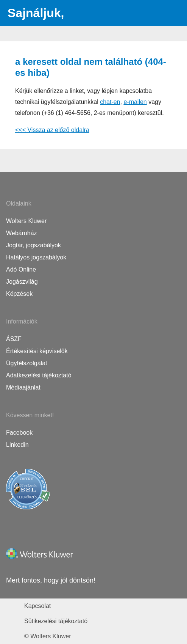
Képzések (19, 294)
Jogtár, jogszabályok (34, 245)
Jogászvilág (22, 282)
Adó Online (21, 269)
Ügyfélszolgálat (27, 363)
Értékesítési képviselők (37, 351)
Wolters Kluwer (26, 221)
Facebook (19, 433)
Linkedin (17, 445)
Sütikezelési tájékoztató (56, 621)
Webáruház (22, 233)
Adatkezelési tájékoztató (39, 375)
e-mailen (135, 102)
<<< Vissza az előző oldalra (52, 130)
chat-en (110, 102)
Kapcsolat (37, 606)
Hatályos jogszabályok (36, 257)
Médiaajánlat (23, 387)
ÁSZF (14, 339)
